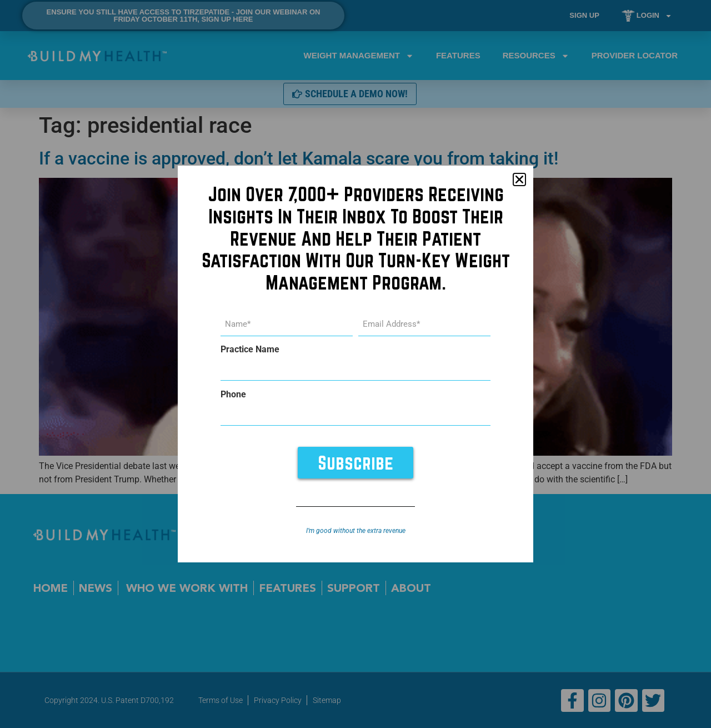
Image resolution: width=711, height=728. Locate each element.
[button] (519, 180)
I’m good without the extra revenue (356, 531)
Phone (233, 395)
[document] (355, 364)
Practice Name (250, 350)
